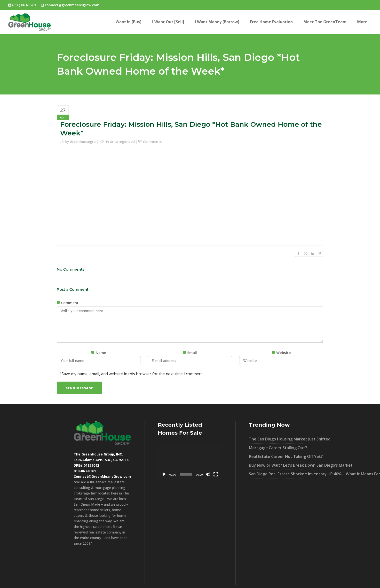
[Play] (164, 474)
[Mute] (208, 474)
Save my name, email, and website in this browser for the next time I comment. (133, 374)
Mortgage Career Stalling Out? (276, 448)
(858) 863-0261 (22, 5)
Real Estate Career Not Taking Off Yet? (276, 456)
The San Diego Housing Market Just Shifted (276, 439)
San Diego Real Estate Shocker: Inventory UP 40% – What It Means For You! (276, 474)
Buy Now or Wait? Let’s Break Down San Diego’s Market (276, 465)
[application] (190, 461)
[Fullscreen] (216, 474)
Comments (152, 142)
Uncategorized (122, 142)
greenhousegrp (83, 142)
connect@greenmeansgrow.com (70, 5)
